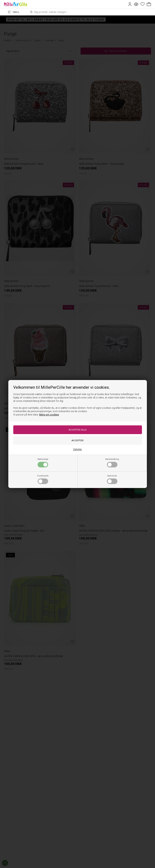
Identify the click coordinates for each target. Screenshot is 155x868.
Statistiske (112, 479)
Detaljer (78, 449)
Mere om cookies (49, 415)
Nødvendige (43, 463)
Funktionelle (43, 479)
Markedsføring (112, 463)
